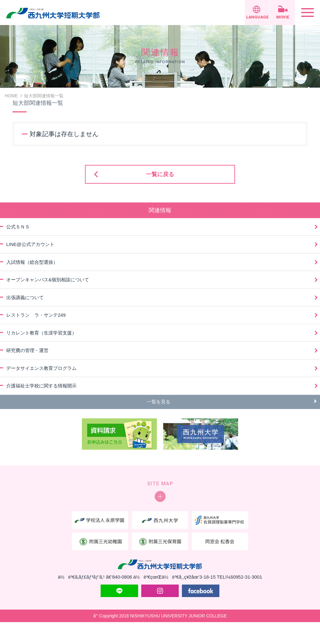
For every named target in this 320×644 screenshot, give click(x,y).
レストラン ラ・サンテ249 (36, 315)
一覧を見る (159, 402)
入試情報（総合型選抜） (32, 262)
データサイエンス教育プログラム (41, 368)
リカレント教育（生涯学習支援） (41, 333)
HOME (11, 96)
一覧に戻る (160, 174)
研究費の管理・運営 (27, 350)
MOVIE (283, 17)
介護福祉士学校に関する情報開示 (41, 386)
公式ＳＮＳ (18, 227)
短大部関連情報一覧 (44, 96)
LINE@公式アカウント (30, 244)
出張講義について (25, 297)
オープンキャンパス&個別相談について (48, 280)
